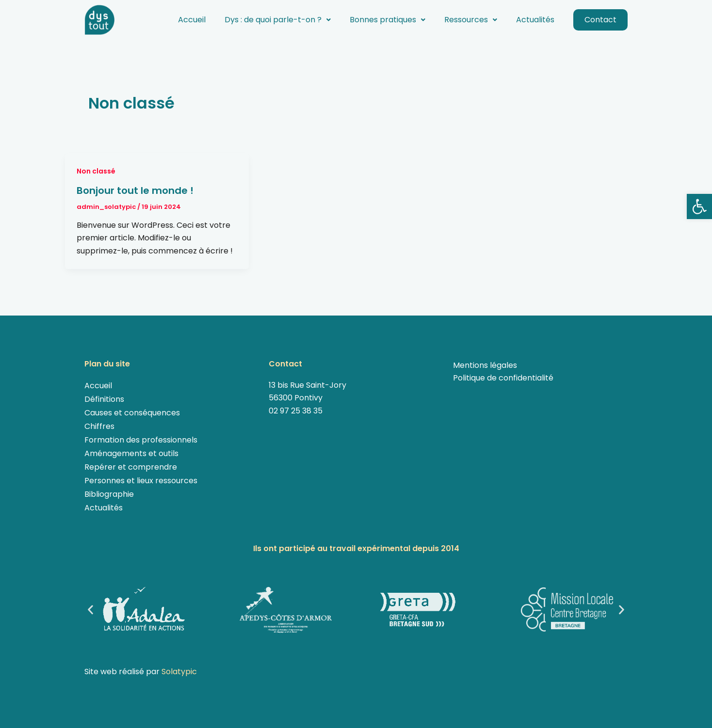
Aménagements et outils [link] (131, 453)
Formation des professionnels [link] (141, 440)
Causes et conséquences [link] (132, 413)
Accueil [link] (192, 20)
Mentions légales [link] (485, 365)
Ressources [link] (471, 20)
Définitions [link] (104, 399)
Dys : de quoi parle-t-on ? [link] (278, 20)
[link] (699, 206)
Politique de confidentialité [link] (503, 378)
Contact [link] (600, 20)
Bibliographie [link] (109, 494)
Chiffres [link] (99, 426)
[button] (278, 20)
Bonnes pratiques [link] (388, 20)
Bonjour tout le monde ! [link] (135, 190)
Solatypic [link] (179, 672)
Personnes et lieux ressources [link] (141, 481)
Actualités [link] (535, 20)
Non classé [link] (96, 171)
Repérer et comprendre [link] (131, 467)
